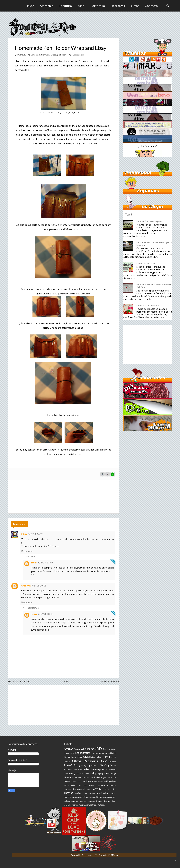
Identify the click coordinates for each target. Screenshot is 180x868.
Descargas (118, 6)
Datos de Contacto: (146, 263)
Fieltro (67, 757)
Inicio (31, 6)
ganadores (103, 785)
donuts (80, 781)
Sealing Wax (108, 765)
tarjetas (91, 801)
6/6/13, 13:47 (46, 562)
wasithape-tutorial (97, 805)
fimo (85, 785)
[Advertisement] (63, 705)
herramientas (70, 789)
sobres (83, 801)
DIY (99, 748)
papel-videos (83, 797)
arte (86, 769)
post (93, 61)
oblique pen (81, 793)
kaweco (89, 789)
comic (93, 777)
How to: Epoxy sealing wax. (150, 221)
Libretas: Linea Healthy (148, 305)
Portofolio (98, 6)
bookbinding (70, 773)
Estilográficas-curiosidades (104, 753)
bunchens (80, 773)
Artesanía (46, 6)
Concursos (89, 749)
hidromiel (81, 789)
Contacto (151, 6)
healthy (113, 785)
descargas (101, 777)
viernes (75, 805)
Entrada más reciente (19, 681)
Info (108, 757)
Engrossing (69, 753)
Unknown (26, 586)
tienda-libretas (103, 801)
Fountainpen (77, 757)
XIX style (78, 770)
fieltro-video (76, 785)
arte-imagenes (97, 769)
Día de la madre (110, 749)
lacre (95, 789)
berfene (34, 563)
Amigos (69, 749)
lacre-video (104, 789)
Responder (27, 551)
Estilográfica (45, 55)
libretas (69, 793)
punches (104, 797)
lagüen (113, 789)
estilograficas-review (93, 781)
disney (74, 781)
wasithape (83, 805)
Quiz (80, 765)
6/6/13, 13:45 (46, 614)
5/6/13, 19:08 (39, 586)
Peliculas (113, 762)
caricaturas (76, 777)
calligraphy (97, 773)
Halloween (100, 757)
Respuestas (32, 556)
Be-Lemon (87, 855)
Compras (35, 55)
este (45, 126)
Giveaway (89, 757)
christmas (86, 777)
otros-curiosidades (99, 793)
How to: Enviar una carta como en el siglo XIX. (154, 286)
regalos (75, 801)
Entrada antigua (110, 681)
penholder (62, 55)
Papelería (91, 761)
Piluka (24, 534)
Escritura (66, 6)
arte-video (111, 769)
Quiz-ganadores (92, 766)
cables (87, 773)
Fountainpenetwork (55, 61)
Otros (135, 6)
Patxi (104, 761)
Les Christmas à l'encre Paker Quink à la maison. (154, 244)
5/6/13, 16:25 (36, 534)
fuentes (92, 785)
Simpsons (68, 769)
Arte (81, 6)
